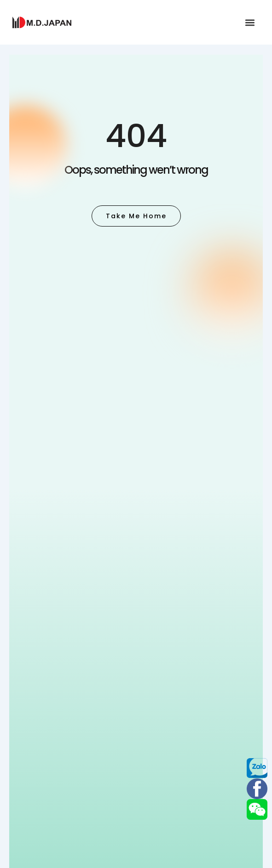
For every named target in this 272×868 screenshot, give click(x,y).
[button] (250, 22)
